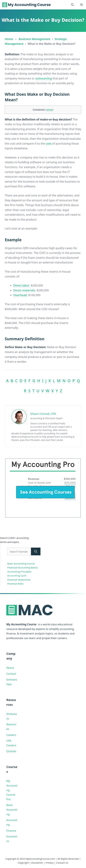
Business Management (35, 39)
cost (49, 143)
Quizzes (11, 751)
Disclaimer (37, 863)
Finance (11, 831)
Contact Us (62, 863)
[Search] (36, 551)
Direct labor (21, 285)
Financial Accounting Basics (23, 567)
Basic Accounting (12, 810)
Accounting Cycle (17, 576)
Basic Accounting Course (21, 564)
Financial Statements (19, 580)
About (10, 668)
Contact (11, 674)
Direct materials (24, 290)
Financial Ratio (15, 584)
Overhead (20, 295)
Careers (11, 735)
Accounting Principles (19, 572)
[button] (72, 5)
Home (9, 39)
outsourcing (44, 78)
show (50, 110)
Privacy (50, 863)
